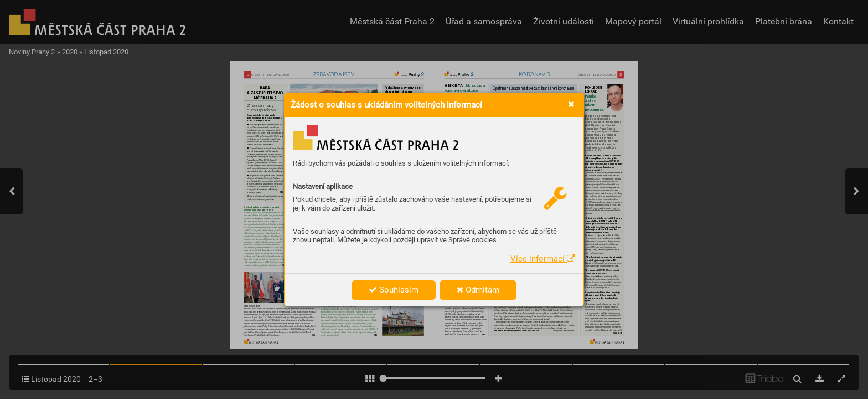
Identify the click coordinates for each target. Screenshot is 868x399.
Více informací (543, 259)
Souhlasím (394, 290)
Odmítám (478, 290)
